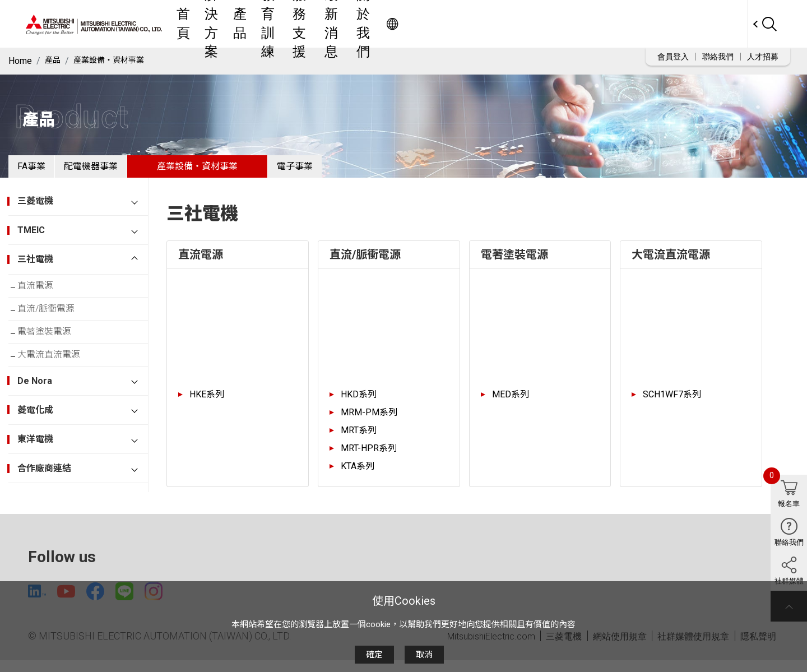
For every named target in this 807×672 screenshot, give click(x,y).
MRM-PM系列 (369, 421)
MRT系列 (359, 439)
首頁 (295, 24)
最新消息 (523, 24)
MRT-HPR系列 (369, 457)
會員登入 (673, 57)
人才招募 (763, 57)
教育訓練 (420, 24)
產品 (378, 24)
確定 (374, 655)
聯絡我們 (718, 57)
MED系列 (511, 403)
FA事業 (40, 171)
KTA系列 (358, 475)
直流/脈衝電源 (55, 324)
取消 (424, 655)
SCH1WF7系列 (672, 403)
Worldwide (726, 24)
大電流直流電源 (58, 379)
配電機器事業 (118, 171)
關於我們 (574, 24)
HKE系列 (207, 403)
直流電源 (44, 297)
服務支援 (471, 24)
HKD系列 (359, 403)
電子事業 (340, 171)
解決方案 (337, 24)
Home (20, 61)
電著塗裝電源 (53, 352)
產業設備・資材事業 (116, 61)
